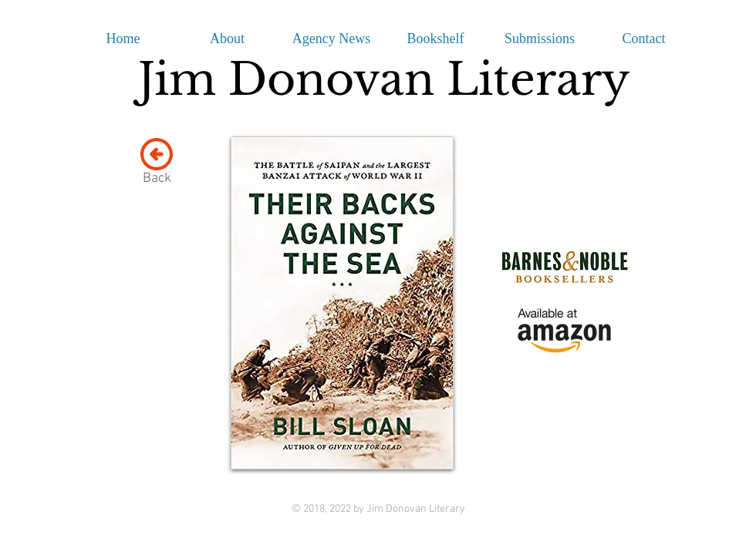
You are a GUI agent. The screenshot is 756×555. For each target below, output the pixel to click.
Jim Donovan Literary (384, 79)
